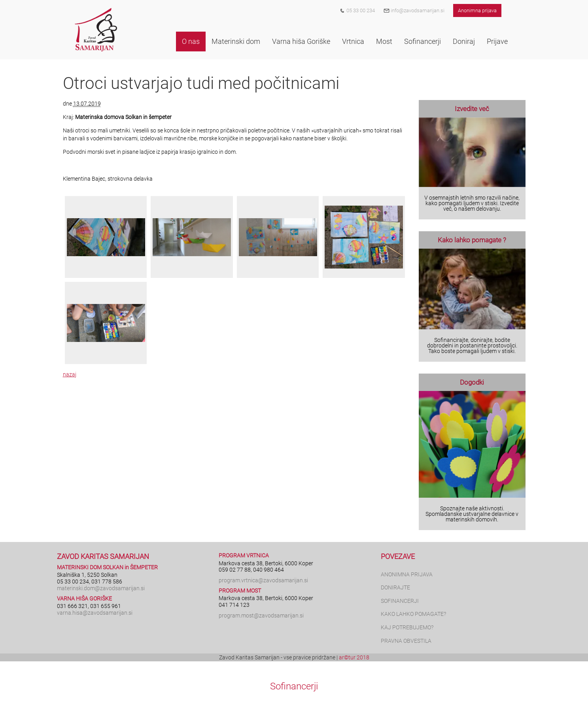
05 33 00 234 (361, 10)
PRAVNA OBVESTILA (406, 641)
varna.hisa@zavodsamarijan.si (95, 613)
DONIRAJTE (395, 587)
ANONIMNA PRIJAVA (407, 574)
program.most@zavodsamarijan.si (261, 615)
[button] (191, 42)
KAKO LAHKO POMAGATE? (413, 614)
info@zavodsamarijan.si (414, 10)
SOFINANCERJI (400, 601)
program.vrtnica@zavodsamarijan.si (263, 580)
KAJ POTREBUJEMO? (407, 627)
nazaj (70, 374)
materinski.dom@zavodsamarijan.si (101, 588)
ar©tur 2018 (354, 657)
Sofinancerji (294, 686)
